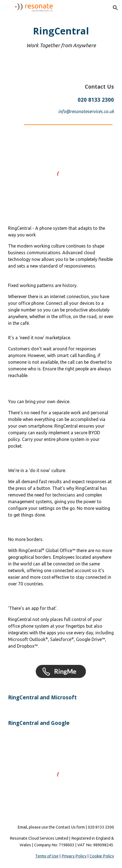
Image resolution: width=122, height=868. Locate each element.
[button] (7, 8)
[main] (61, 37)
